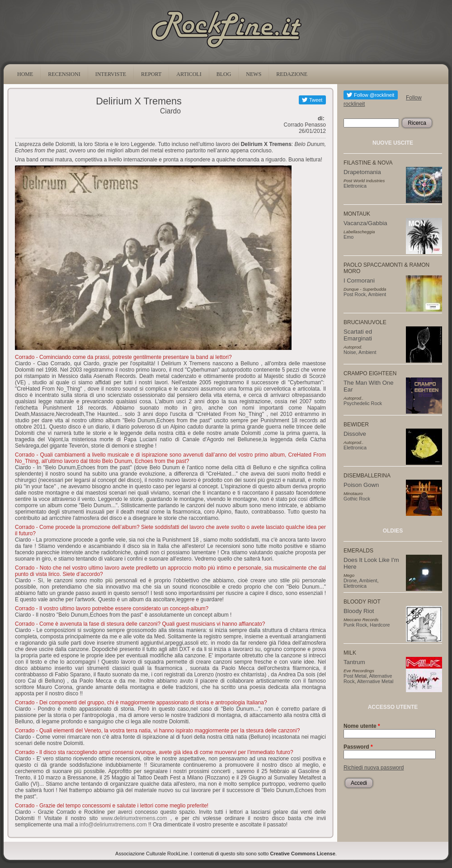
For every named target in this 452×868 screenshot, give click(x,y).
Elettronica (355, 186)
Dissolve (355, 434)
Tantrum (354, 662)
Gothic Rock (357, 499)
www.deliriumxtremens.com (134, 818)
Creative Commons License (303, 854)
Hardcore (380, 625)
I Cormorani (359, 281)
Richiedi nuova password (374, 768)
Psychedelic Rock (363, 403)
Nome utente (362, 726)
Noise (350, 352)
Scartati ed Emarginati (358, 335)
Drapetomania (362, 172)
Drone (350, 580)
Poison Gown (361, 485)
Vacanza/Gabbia (365, 223)
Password (358, 747)
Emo (348, 237)
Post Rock (355, 294)
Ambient (377, 294)
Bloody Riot (359, 611)
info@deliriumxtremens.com (113, 825)
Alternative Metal (375, 681)
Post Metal (355, 676)
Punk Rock (355, 625)
